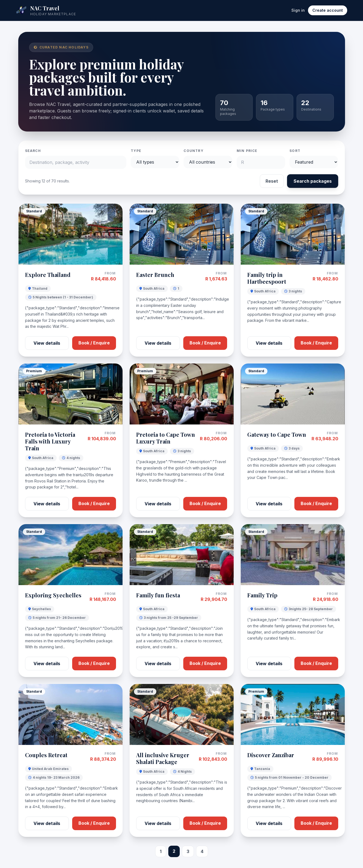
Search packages (313, 181)
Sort (295, 151)
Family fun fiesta (158, 595)
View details (47, 343)
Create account (328, 10)
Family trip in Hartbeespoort (267, 278)
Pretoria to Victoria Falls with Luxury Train (50, 441)
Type (136, 151)
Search (33, 151)
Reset (272, 181)
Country (193, 151)
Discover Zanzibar (271, 755)
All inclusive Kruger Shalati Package (163, 758)
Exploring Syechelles (53, 595)
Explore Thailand (48, 275)
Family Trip (262, 595)
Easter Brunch (155, 275)
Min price (247, 151)
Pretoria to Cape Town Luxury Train (166, 438)
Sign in (298, 10)
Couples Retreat (46, 755)
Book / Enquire (94, 343)
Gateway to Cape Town (277, 434)
